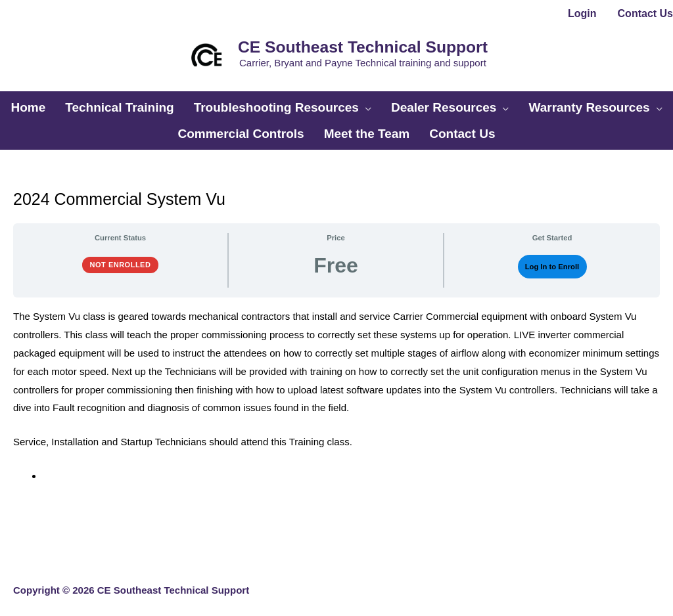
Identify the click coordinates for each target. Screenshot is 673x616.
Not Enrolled (121, 255)
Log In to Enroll (552, 257)
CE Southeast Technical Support (358, 45)
